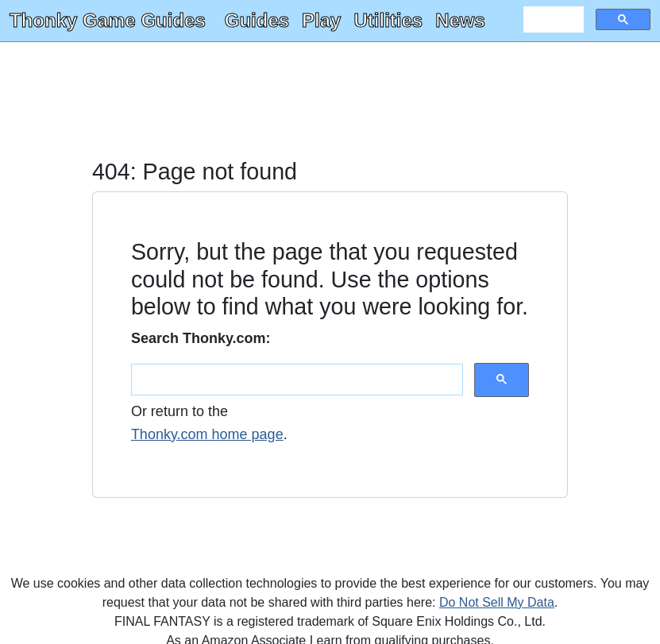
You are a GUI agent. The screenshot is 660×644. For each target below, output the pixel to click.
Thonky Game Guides (108, 20)
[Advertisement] (330, 102)
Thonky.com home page (207, 434)
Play (321, 20)
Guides (257, 20)
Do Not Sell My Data (497, 602)
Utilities (388, 20)
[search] (552, 20)
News (460, 20)
